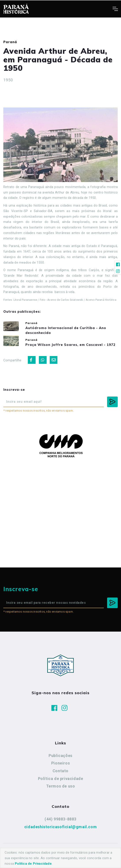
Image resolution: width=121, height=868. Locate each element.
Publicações (60, 756)
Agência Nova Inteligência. (60, 858)
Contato (60, 771)
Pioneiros (60, 763)
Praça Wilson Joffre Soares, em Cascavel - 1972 (70, 345)
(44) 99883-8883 (60, 819)
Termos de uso (61, 786)
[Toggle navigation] (115, 9)
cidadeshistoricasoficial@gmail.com (60, 827)
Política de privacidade (61, 779)
